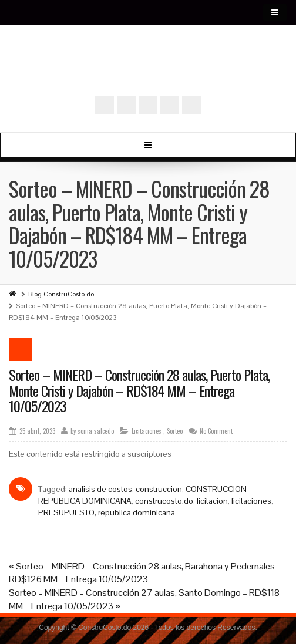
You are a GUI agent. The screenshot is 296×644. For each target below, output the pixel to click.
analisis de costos (100, 489)
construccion (159, 489)
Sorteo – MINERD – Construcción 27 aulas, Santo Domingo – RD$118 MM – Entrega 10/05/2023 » (144, 599)
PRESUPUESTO (66, 512)
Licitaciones (147, 431)
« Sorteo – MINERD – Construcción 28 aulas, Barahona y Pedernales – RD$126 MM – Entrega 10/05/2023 (145, 573)
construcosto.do (164, 501)
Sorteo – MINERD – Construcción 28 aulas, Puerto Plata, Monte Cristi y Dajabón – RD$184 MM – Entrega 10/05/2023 (139, 390)
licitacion (212, 501)
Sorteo (175, 431)
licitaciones (251, 501)
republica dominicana (137, 512)
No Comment (216, 431)
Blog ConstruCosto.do (61, 294)
